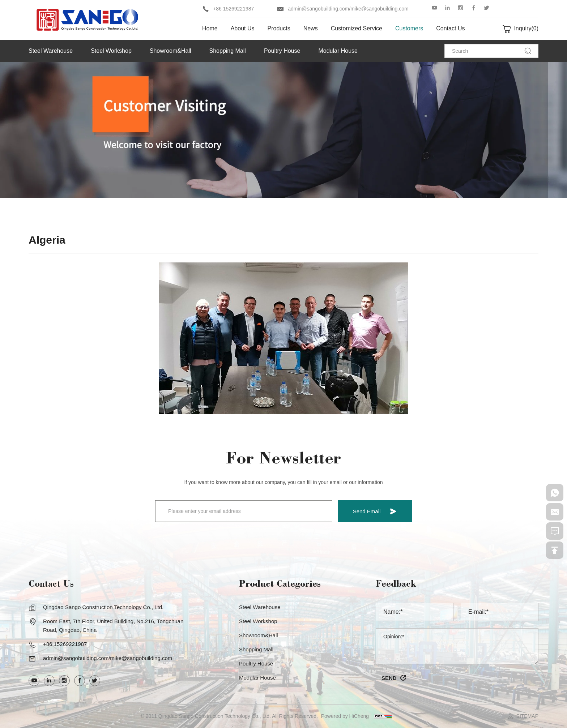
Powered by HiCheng (345, 716)
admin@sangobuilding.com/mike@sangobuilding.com (348, 9)
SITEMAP (527, 716)
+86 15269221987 (233, 9)
